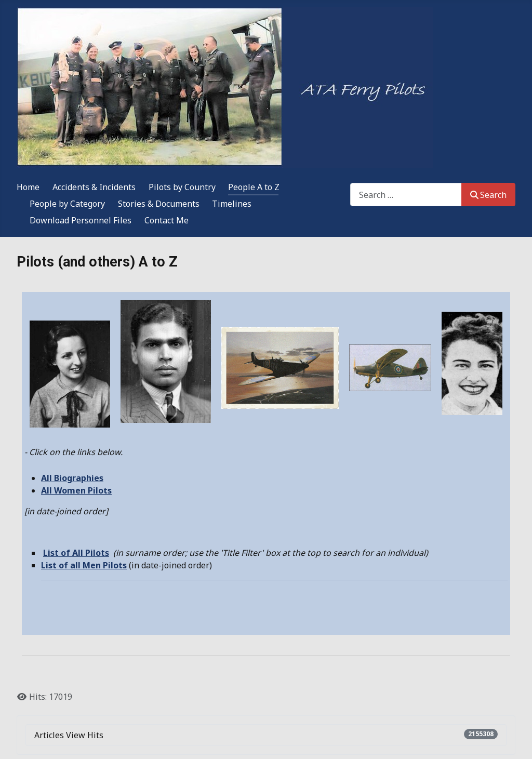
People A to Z (254, 187)
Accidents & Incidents (94, 187)
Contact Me (167, 220)
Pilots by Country (182, 187)
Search (488, 195)
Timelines (232, 204)
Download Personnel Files (81, 220)
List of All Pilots (76, 553)
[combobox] (406, 195)
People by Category (67, 204)
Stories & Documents (159, 204)
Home (28, 187)
